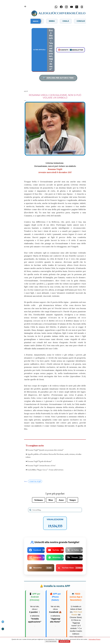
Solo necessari (51, 641)
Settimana (39, 500)
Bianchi (44, 21)
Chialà (72, 21)
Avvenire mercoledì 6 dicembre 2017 (55, 172)
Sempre (73, 500)
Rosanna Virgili (55, 169)
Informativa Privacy (94, 639)
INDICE (36, 21)
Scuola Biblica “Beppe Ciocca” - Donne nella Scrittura (45, 470)
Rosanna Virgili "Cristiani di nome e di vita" (42, 466)
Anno (61, 500)
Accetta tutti (64, 641)
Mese (51, 500)
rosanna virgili (35, 481)
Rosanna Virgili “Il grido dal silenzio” (40, 461)
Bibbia (58, 21)
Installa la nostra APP (55, 586)
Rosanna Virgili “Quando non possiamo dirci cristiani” (45, 450)
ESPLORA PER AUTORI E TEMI (58, 78)
